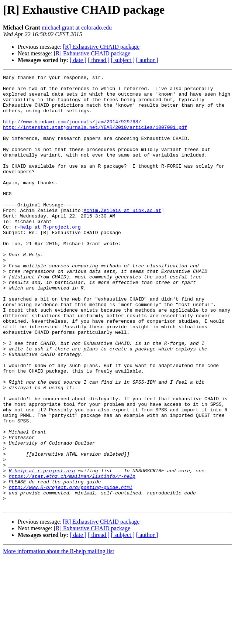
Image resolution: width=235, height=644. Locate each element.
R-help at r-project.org (42, 550)
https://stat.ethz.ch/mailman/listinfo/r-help (72, 557)
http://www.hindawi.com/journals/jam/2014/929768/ (72, 131)
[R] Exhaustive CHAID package (101, 47)
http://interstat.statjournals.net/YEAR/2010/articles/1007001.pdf (95, 138)
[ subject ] (123, 60)
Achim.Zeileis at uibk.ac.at (122, 238)
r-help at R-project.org (47, 258)
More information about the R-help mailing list (58, 638)
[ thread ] (99, 60)
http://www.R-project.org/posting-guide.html (71, 570)
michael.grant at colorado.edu (77, 28)
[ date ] (78, 60)
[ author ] (147, 60)
